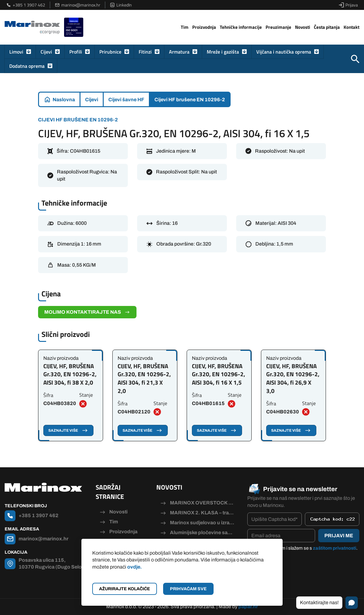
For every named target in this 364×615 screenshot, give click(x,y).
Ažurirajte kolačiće (125, 589)
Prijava (348, 5)
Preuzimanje (278, 27)
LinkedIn (121, 5)
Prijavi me (339, 536)
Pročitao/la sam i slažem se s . (305, 548)
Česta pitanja (327, 27)
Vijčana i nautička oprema (284, 52)
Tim (185, 27)
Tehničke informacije (241, 27)
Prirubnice (110, 52)
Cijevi (46, 52)
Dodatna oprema (27, 66)
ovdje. (134, 567)
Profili (76, 52)
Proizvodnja (204, 27)
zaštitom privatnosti (335, 548)
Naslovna (64, 100)
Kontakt (351, 27)
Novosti (303, 27)
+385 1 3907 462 (26, 5)
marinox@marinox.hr (78, 5)
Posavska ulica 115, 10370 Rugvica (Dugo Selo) (51, 563)
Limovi (16, 52)
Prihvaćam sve (188, 589)
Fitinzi (145, 52)
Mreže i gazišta (223, 52)
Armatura (179, 52)
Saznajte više (68, 430)
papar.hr (248, 606)
